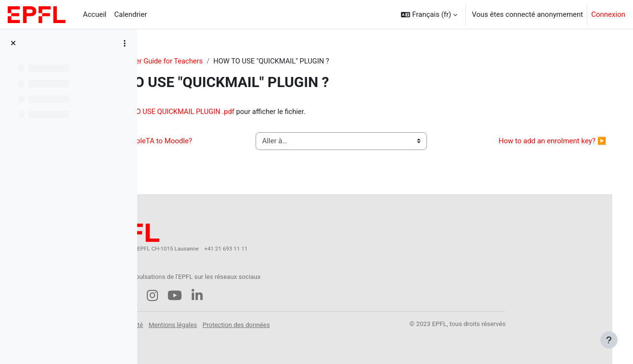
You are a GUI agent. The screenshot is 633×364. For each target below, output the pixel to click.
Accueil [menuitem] (95, 14)
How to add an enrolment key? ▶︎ (539, 142)
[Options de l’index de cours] (125, 43)
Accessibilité (211, 322)
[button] (429, 14)
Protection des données (323, 322)
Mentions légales (259, 322)
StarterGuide (176, 61)
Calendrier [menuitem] (130, 14)
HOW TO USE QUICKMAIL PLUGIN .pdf (262, 112)
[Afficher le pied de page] (609, 340)
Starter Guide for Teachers (249, 61)
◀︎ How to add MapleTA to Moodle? (220, 142)
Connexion (608, 14)
